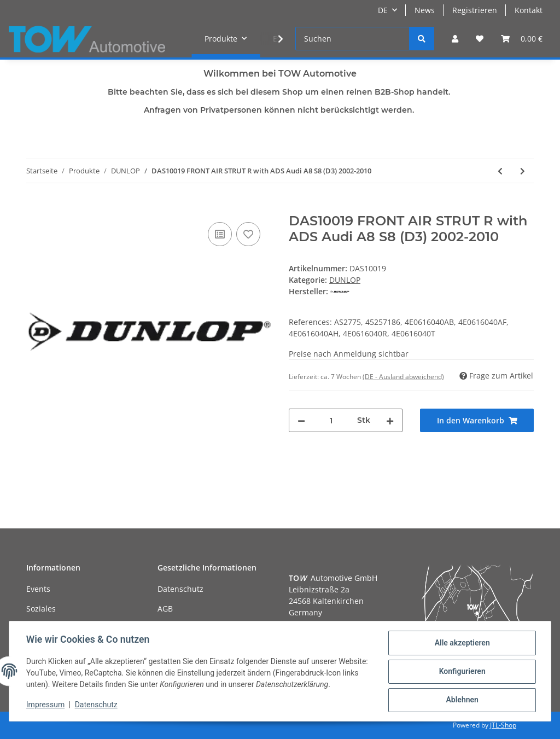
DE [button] (383, 10)
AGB (165, 609)
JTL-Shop (503, 725)
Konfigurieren (461, 672)
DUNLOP (345, 280)
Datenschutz (180, 589)
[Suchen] (352, 39)
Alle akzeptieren (461, 643)
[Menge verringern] (301, 420)
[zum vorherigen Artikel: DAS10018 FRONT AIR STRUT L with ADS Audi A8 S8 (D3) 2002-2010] (500, 171)
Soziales (41, 609)
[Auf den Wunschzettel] (248, 234)
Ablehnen (461, 700)
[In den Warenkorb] (35, 207)
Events (38, 589)
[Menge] (331, 420)
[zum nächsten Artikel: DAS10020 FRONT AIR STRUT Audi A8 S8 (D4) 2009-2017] (523, 171)
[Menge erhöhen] (390, 420)
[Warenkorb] (522, 39)
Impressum (46, 705)
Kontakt (529, 10)
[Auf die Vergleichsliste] (220, 234)
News (425, 10)
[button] (455, 39)
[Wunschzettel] (480, 39)
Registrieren (475, 10)
